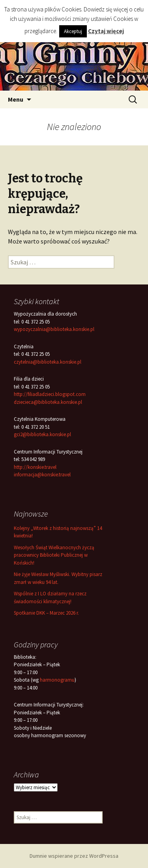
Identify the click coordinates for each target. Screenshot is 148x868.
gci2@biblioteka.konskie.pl (42, 434)
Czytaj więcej (106, 31)
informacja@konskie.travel (42, 475)
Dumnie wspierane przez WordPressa (74, 856)
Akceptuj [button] (73, 31)
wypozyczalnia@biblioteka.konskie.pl (54, 329)
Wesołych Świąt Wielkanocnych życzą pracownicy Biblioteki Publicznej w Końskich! (54, 555)
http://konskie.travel (35, 467)
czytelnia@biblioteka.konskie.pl (48, 362)
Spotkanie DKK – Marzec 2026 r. (46, 613)
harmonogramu (57, 680)
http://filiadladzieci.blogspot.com (50, 394)
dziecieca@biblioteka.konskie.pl (48, 402)
